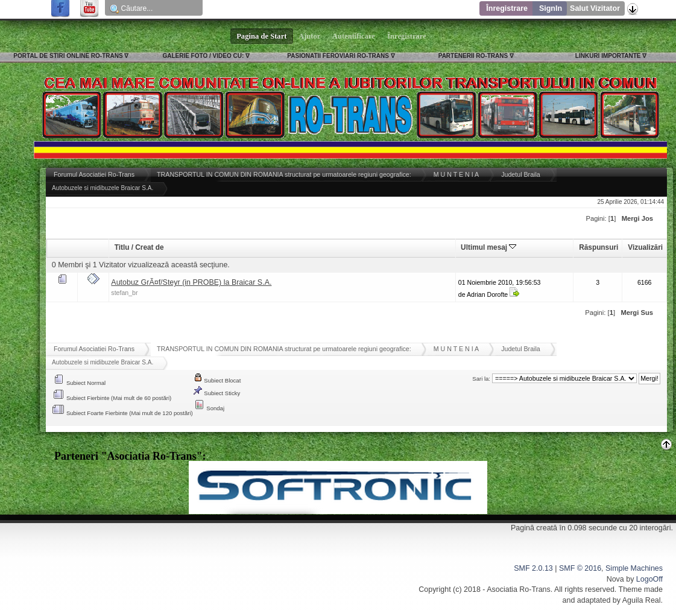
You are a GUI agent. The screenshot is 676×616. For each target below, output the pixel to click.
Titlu (122, 247)
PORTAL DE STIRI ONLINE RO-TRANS (68, 56)
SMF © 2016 (580, 568)
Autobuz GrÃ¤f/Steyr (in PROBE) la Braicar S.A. (191, 282)
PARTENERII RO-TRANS (473, 56)
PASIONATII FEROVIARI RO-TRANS (338, 56)
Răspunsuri (599, 247)
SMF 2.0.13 (533, 568)
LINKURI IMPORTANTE (608, 56)
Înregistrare (507, 8)
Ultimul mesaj (488, 247)
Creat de (149, 247)
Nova (615, 579)
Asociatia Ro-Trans (519, 589)
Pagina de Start (262, 36)
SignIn (551, 8)
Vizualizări (645, 247)
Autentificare (354, 36)
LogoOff (649, 579)
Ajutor (310, 36)
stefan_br (124, 293)
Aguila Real (642, 600)
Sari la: (481, 379)
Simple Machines (634, 568)
